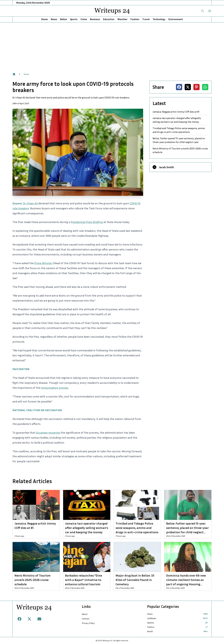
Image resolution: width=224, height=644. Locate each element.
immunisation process (55, 388)
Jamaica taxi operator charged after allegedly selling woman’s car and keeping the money (177, 120)
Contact (86, 619)
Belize (64, 19)
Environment (176, 19)
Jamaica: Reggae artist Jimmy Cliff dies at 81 (176, 112)
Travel (146, 19)
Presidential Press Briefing (87, 222)
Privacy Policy (88, 623)
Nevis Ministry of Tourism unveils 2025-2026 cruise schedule (180, 150)
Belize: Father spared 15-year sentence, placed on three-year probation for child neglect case (179, 140)
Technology (159, 19)
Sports (74, 19)
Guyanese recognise (48, 433)
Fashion (135, 19)
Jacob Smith (166, 167)
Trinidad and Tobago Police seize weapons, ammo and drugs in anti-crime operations (179, 130)
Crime (84, 19)
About (85, 614)
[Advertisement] (112, 46)
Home (44, 19)
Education (109, 19)
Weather (122, 19)
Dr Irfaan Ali (30, 203)
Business (95, 19)
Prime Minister (43, 263)
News (54, 19)
